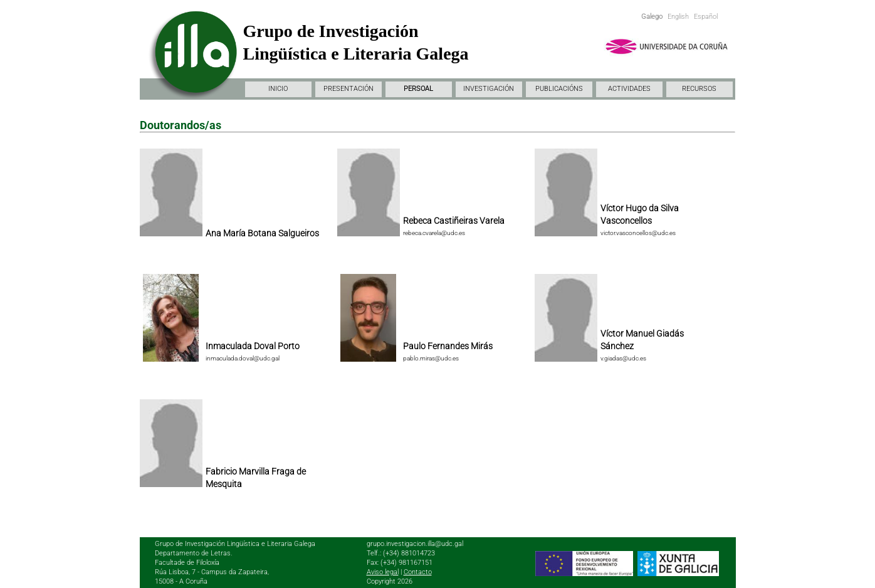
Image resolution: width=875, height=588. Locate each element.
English (678, 17)
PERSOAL (418, 89)
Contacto (418, 572)
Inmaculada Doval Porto (253, 346)
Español (706, 17)
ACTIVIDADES (629, 89)
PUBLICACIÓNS (559, 89)
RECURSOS (699, 89)
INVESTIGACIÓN (489, 89)
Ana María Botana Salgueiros (262, 233)
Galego (652, 17)
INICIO (278, 89)
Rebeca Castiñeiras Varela (454, 221)
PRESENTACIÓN (348, 89)
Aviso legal (383, 572)
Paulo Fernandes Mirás (448, 346)
